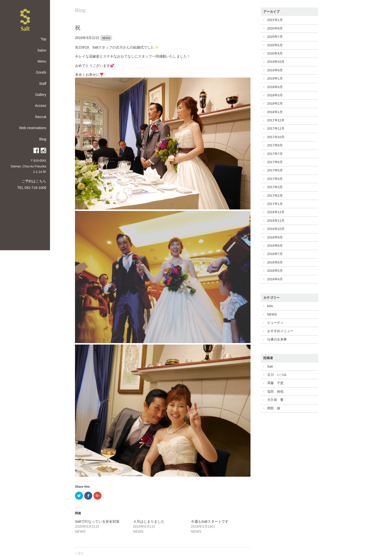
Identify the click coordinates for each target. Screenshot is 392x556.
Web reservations (33, 128)
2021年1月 (275, 20)
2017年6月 (275, 162)
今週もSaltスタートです (210, 521)
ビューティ (275, 323)
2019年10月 (276, 62)
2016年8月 (275, 246)
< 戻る (79, 553)
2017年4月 (275, 179)
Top (43, 39)
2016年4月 (275, 279)
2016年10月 (276, 229)
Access (41, 106)
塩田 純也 (275, 391)
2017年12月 (276, 120)
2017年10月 (276, 137)
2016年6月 (275, 262)
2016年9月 (275, 237)
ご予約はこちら (34, 181)
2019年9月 (275, 70)
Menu (42, 61)
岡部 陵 (274, 408)
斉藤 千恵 (275, 383)
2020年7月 (275, 37)
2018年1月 (275, 112)
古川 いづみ (277, 375)
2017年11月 (276, 128)
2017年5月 (275, 170)
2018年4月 (275, 87)
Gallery (41, 95)
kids (270, 306)
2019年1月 (275, 78)
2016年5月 (275, 271)
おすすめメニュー (280, 331)
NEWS (106, 38)
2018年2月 (275, 103)
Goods (41, 72)
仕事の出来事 (277, 339)
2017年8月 (275, 145)
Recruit (41, 117)
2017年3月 (275, 187)
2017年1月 (275, 204)
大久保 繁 (275, 400)
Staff (43, 84)
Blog (43, 139)
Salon (42, 50)
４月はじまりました (149, 521)
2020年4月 (275, 53)
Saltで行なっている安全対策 (97, 521)
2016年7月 (275, 254)
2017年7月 (275, 154)
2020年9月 (275, 28)
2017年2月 (275, 196)
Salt (270, 366)
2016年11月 (276, 221)
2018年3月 (275, 95)
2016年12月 (276, 212)
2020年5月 (275, 45)
